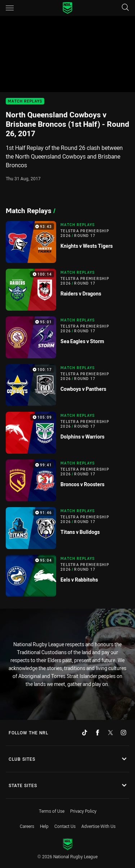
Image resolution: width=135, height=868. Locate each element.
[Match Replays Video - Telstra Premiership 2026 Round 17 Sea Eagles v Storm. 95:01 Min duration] (67, 337)
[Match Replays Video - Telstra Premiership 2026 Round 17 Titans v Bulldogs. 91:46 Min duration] (67, 528)
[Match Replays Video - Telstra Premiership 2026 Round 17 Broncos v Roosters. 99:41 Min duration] (67, 480)
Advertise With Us (98, 826)
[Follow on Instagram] (123, 733)
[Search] (125, 8)
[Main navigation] (10, 8)
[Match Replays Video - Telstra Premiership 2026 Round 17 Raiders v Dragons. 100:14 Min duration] (67, 290)
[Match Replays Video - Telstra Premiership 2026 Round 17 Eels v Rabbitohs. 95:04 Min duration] (67, 576)
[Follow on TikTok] (85, 733)
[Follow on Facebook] (98, 733)
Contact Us (65, 826)
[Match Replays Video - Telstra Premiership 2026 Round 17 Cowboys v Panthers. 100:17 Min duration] (67, 385)
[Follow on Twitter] (111, 733)
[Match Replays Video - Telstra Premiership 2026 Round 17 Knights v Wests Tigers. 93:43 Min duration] (67, 242)
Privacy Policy (83, 811)
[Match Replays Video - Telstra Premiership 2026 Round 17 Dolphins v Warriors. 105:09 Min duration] (67, 433)
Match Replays (25, 101)
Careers (27, 826)
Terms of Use (52, 811)
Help (44, 826)
